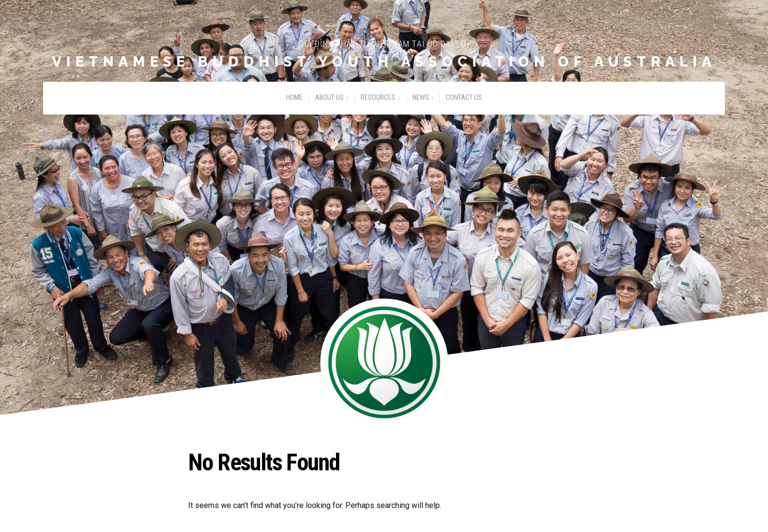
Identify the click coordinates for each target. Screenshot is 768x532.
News (421, 98)
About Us (329, 98)
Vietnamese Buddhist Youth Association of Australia (384, 62)
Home (294, 98)
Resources (378, 98)
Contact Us (464, 98)
